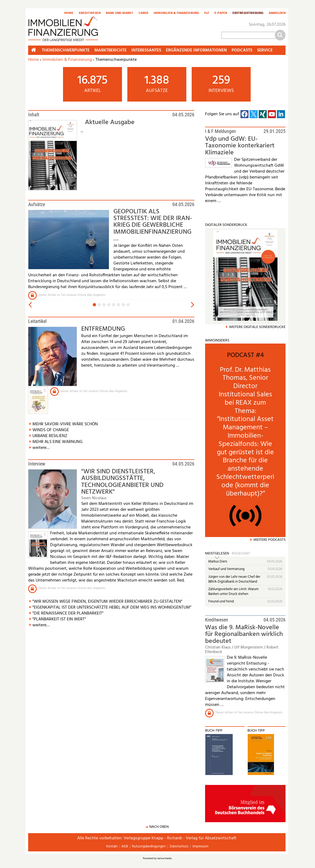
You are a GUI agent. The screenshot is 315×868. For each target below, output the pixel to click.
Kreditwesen (90, 13)
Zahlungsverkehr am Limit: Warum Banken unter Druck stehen (234, 592)
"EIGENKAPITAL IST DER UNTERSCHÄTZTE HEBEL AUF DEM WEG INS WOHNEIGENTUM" (112, 608)
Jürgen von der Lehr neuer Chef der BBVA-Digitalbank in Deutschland (234, 579)
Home (69, 13)
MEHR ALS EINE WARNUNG (58, 442)
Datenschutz (179, 846)
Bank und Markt (120, 13)
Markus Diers (218, 562)
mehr (214, 345)
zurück (30, 305)
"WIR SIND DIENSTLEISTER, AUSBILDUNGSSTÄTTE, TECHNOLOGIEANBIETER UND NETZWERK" (122, 482)
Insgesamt (241, 554)
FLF (207, 13)
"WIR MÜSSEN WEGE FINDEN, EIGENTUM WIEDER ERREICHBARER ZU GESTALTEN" (107, 602)
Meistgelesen (217, 554)
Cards (143, 13)
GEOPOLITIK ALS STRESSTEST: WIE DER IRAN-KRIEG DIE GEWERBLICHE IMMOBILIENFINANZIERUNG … (153, 225)
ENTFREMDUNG (103, 329)
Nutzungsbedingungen (149, 846)
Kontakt (112, 846)
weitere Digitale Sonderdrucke (257, 327)
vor (193, 305)
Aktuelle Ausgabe (110, 122)
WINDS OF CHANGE (51, 430)
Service (265, 50)
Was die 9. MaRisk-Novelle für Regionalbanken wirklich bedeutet (244, 634)
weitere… (41, 448)
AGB (125, 846)
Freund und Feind (221, 601)
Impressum (201, 846)
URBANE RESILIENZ (50, 436)
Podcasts (242, 50)
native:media (164, 858)
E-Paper (221, 13)
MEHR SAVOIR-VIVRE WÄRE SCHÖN (65, 424)
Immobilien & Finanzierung (176, 13)
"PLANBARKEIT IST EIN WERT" (59, 619)
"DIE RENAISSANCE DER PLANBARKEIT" (68, 613)
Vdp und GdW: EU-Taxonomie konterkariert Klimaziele (240, 146)
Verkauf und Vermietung (226, 569)
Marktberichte (110, 50)
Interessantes (146, 50)
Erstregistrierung (248, 13)
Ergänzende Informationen (196, 50)
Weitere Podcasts (269, 540)
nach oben (159, 827)
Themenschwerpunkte (66, 50)
